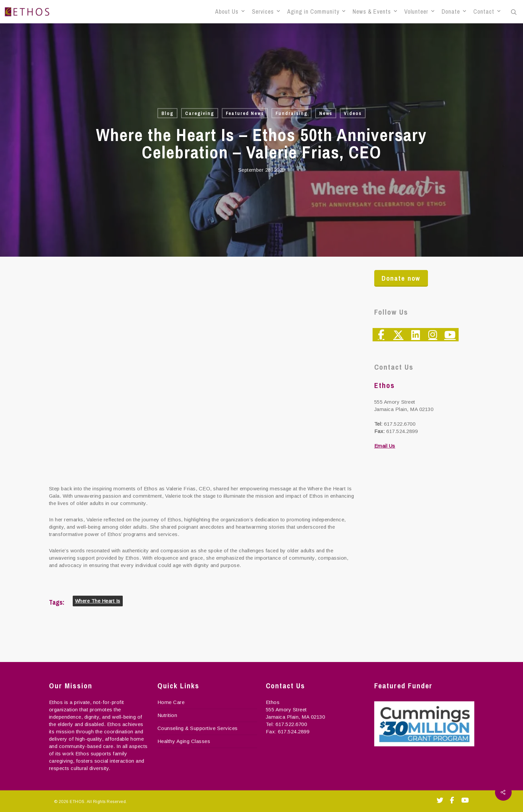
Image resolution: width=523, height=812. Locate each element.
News (326, 113)
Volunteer (419, 12)
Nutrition (167, 715)
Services (266, 12)
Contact (487, 12)
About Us (230, 12)
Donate (454, 12)
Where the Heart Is (98, 601)
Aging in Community (316, 12)
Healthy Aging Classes (184, 741)
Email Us (385, 446)
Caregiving (200, 113)
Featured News (245, 113)
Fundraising (292, 113)
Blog (167, 113)
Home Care (171, 702)
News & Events (375, 12)
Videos (353, 113)
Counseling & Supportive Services (198, 728)
